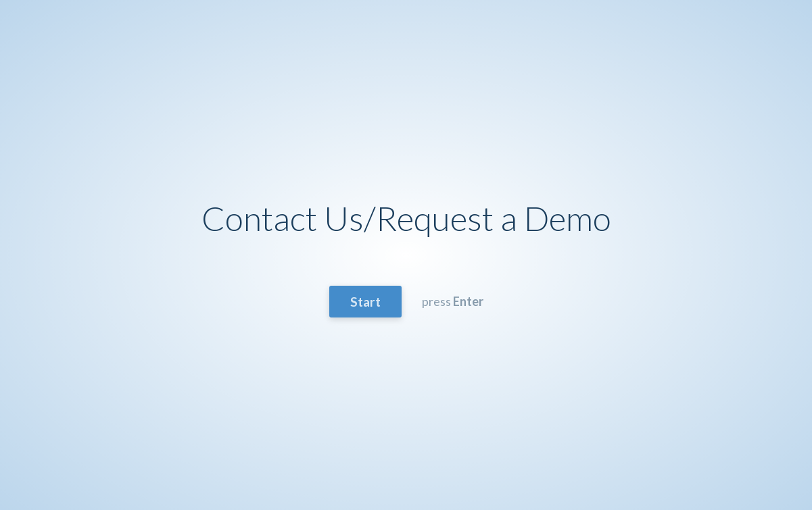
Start (365, 302)
